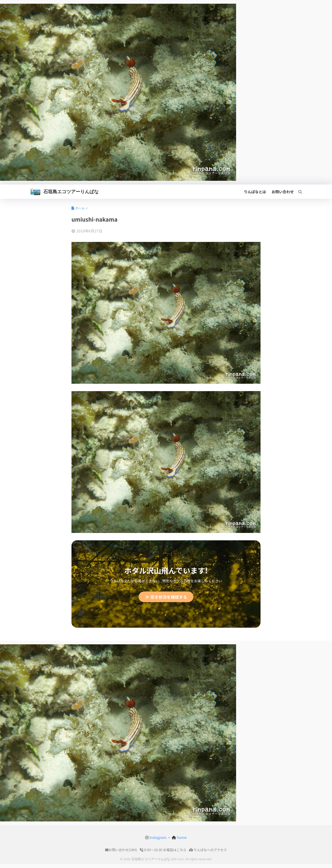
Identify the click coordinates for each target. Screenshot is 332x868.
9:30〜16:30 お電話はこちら (163, 850)
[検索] (298, 192)
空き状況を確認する (166, 597)
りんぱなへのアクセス (208, 850)
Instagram (157, 838)
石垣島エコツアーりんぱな (71, 192)
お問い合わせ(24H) (121, 850)
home (181, 838)
